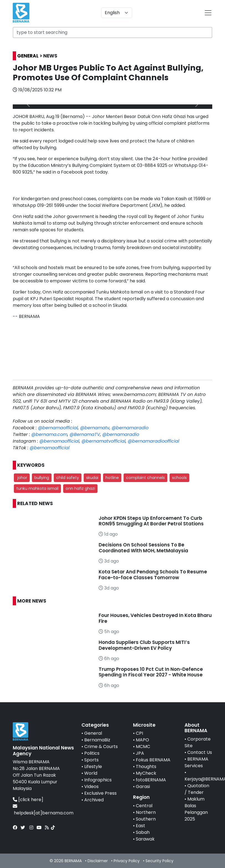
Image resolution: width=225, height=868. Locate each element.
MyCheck (146, 773)
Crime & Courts (101, 747)
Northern (146, 812)
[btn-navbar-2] (208, 13)
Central (144, 806)
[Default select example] (117, 13)
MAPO (142, 740)
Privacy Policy (127, 861)
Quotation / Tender (197, 789)
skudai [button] (92, 478)
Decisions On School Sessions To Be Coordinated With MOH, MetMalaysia (143, 548)
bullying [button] (42, 478)
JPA (140, 753)
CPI (139, 733)
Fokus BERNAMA (153, 760)
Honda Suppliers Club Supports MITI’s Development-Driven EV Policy (144, 645)
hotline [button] (112, 478)
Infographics (98, 780)
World (91, 773)
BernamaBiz (97, 740)
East (140, 826)
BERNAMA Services (196, 762)
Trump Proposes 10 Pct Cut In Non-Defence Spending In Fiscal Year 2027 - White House (151, 672)
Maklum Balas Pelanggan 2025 (196, 809)
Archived (94, 800)
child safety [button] (68, 478)
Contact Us (200, 752)
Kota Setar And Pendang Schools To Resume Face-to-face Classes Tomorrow (153, 575)
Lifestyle (93, 767)
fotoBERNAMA (151, 780)
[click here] (31, 800)
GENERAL (28, 56)
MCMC (143, 747)
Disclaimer (98, 861)
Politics (92, 753)
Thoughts (146, 767)
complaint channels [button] (145, 478)
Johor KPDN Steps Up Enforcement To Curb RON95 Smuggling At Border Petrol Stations (151, 521)
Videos (91, 787)
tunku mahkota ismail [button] (37, 488)
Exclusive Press (100, 793)
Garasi (143, 787)
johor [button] (22, 478)
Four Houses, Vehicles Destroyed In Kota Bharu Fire (155, 618)
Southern (146, 819)
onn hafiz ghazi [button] (80, 488)
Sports (91, 760)
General (93, 733)
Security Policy (159, 861)
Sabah (143, 832)
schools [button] (179, 478)
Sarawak (145, 839)
